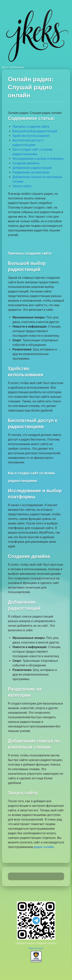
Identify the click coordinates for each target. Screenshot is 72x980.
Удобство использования (31, 136)
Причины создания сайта (31, 127)
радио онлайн (44, 847)
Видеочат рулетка (36, 948)
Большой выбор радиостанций (35, 131)
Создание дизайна (26, 163)
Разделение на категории (31, 172)
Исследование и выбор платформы (38, 159)
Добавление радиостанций (32, 168)
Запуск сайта (22, 186)
